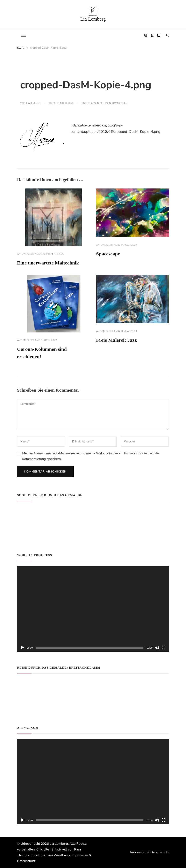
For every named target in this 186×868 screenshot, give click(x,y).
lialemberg (34, 103)
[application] (93, 609)
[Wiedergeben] (22, 648)
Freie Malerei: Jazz (116, 340)
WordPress (62, 855)
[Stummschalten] (157, 648)
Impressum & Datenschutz (150, 852)
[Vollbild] (164, 648)
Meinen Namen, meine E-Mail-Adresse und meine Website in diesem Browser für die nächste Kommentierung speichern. (91, 456)
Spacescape (108, 254)
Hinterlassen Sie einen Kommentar (104, 103)
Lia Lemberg (93, 19)
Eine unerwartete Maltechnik (48, 263)
